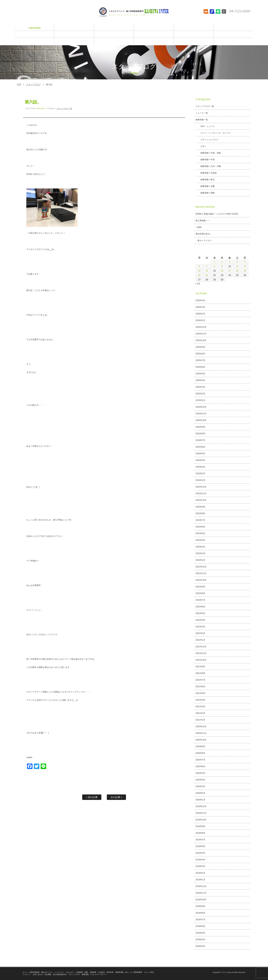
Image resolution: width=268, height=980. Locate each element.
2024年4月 (200, 460)
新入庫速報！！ (203, 221)
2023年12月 (201, 487)
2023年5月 (200, 533)
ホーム (25, 972)
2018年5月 (200, 933)
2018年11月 (201, 893)
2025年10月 (201, 340)
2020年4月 (200, 780)
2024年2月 (200, 474)
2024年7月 (200, 440)
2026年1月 (200, 320)
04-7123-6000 (239, 11)
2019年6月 (200, 846)
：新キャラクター (204, 241)
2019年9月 (200, 826)
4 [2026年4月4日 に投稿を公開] (237, 262)
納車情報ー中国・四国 (209, 153)
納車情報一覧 (202, 120)
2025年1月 (200, 400)
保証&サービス (47, 972)
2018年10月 (201, 900)
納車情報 (85, 974)
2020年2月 (200, 793)
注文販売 (102, 972)
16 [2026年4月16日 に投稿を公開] (222, 271)
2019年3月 (200, 866)
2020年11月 (201, 733)
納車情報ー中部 (206, 160)
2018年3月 (200, 946)
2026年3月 (200, 307)
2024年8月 (200, 434)
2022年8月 (200, 593)
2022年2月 (200, 633)
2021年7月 (200, 680)
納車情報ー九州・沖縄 (209, 166)
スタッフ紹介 (149, 972)
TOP (19, 84)
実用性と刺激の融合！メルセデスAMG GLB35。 (218, 214)
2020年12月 (201, 727)
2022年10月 (201, 580)
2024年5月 (200, 454)
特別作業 (110, 972)
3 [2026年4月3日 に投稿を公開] (230, 262)
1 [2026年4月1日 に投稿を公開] (215, 262)
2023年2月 (200, 553)
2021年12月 (201, 647)
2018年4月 (200, 940)
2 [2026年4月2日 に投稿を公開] (222, 262)
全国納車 (93, 972)
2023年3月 (200, 547)
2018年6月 (200, 926)
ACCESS (212, 15)
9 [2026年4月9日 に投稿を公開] (222, 266)
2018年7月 (200, 920)
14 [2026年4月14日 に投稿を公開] (207, 271)
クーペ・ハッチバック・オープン (214, 133)
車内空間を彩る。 (204, 234)
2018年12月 (201, 886)
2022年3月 (200, 627)
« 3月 (198, 284)
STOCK (205, 15)
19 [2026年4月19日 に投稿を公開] (245, 271)
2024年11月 (201, 414)
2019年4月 (200, 860)
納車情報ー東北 (206, 180)
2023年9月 (200, 507)
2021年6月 (200, 687)
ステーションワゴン (208, 140)
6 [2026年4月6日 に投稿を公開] (199, 266)
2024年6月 (200, 447)
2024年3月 (200, 467)
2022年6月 (200, 607)
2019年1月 (200, 880)
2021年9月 (200, 667)
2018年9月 (200, 906)
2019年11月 (201, 813)
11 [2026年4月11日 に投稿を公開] (237, 266)
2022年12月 (201, 567)
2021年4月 (200, 700)
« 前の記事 (92, 797)
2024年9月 (200, 427)
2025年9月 (200, 347)
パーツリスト (59, 972)
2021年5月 (200, 693)
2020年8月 (200, 753)
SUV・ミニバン (206, 126)
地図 (86, 972)
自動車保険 (119, 972)
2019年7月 (200, 840)
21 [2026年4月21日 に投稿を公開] (207, 275)
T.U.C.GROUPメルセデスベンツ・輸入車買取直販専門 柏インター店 (134, 12)
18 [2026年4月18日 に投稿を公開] (237, 271)
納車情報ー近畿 (206, 186)
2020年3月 (200, 786)
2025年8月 (200, 354)
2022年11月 (201, 573)
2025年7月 (200, 360)
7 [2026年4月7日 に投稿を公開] (207, 266)
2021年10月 (201, 660)
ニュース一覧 (202, 113)
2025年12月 (201, 327)
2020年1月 (200, 800)
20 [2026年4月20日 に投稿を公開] (199, 275)
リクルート (27, 974)
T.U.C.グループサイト (99, 974)
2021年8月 (200, 673)
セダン (202, 146)
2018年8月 (200, 913)
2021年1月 (200, 720)
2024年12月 (201, 407)
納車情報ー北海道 (207, 173)
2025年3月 (200, 387)
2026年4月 (200, 300)
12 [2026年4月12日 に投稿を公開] (245, 266)
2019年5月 (200, 853)
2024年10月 (201, 420)
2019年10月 (201, 820)
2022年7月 (200, 600)
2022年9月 (200, 587)
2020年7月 (200, 760)
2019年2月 (200, 873)
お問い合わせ (38, 974)
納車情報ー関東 (206, 193)
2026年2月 (200, 314)
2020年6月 (200, 766)
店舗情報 (79, 972)
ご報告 (199, 227)
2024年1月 (200, 480)
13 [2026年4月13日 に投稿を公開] (199, 271)
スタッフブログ (33, 84)
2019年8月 (200, 833)
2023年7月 (200, 520)
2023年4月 (200, 540)
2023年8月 (200, 513)
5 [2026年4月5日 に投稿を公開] (245, 262)
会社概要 (48, 974)
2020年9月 (200, 746)
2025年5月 (200, 374)
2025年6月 (200, 367)
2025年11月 (201, 334)
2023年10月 (201, 500)
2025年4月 (200, 380)
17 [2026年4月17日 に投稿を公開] (230, 271)
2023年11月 (201, 493)
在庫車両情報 (34, 972)
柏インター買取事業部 (134, 972)
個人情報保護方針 (60, 974)
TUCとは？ (70, 972)
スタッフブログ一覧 (64, 108)
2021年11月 (201, 653)
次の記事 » (116, 797)
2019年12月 (201, 806)
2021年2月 (200, 713)
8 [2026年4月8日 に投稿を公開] (215, 266)
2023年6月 (200, 527)
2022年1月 (200, 640)
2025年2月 (200, 394)
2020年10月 (201, 740)
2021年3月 (200, 707)
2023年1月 (200, 560)
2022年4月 (200, 620)
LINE (218, 15)
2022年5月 (200, 613)
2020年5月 (200, 773)
